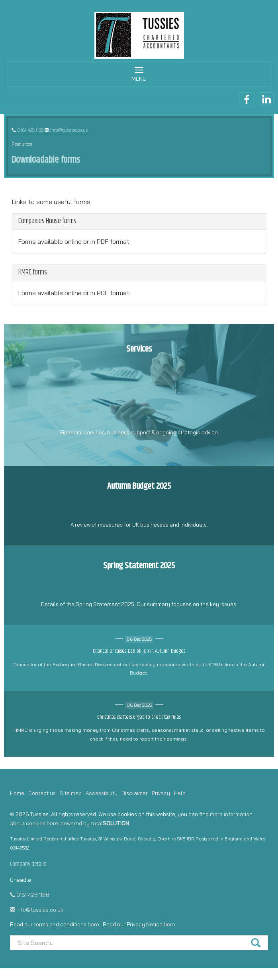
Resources (22, 144)
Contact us (42, 793)
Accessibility (102, 793)
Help (180, 793)
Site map (71, 793)
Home (17, 793)
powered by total (95, 823)
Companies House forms (47, 221)
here (93, 924)
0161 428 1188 (30, 130)
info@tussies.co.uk (69, 130)
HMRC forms (33, 272)
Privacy (161, 793)
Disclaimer (135, 793)
